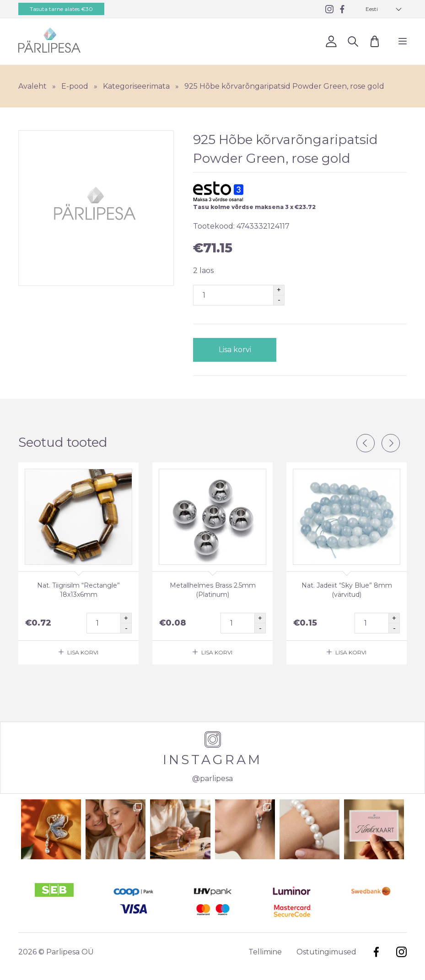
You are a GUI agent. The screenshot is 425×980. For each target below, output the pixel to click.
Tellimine (265, 952)
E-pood (75, 86)
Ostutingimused (326, 952)
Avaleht (32, 86)
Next (391, 443)
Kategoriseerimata (136, 86)
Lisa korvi (234, 350)
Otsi (353, 41)
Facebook (376, 952)
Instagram (401, 952)
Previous (366, 443)
